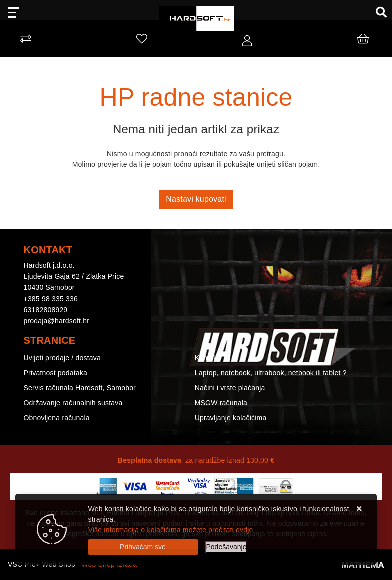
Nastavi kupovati (196, 199)
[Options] (227, 547)
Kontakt (207, 358)
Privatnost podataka (56, 373)
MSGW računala (221, 403)
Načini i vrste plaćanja (230, 388)
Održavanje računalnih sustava (73, 403)
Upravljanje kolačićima (231, 418)
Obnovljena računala (57, 418)
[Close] (143, 547)
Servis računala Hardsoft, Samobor (80, 388)
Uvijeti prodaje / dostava (62, 358)
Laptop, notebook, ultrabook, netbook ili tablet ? (271, 373)
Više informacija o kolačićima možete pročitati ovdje (171, 530)
